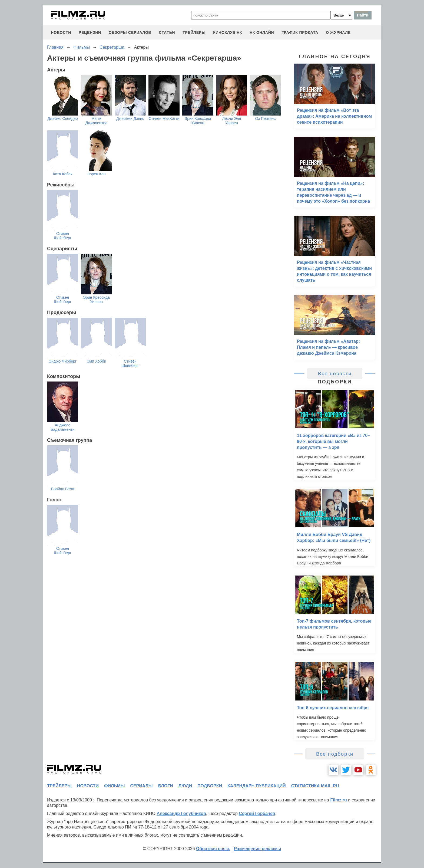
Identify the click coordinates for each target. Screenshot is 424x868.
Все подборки (335, 754)
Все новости (335, 374)
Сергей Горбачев (257, 813)
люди (185, 786)
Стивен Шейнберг (63, 236)
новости (61, 32)
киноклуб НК (228, 32)
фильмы (114, 786)
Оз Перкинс (266, 119)
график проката (300, 32)
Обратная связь (213, 849)
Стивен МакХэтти (164, 119)
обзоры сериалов (130, 32)
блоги (165, 786)
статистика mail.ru (315, 786)
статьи (167, 32)
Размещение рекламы (258, 849)
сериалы (141, 786)
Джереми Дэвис (130, 119)
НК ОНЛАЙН (262, 32)
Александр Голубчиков (181, 813)
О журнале (338, 32)
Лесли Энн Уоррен (232, 121)
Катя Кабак (63, 174)
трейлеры (194, 32)
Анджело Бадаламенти (62, 427)
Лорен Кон (97, 174)
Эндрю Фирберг (63, 361)
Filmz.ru (338, 800)
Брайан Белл (63, 489)
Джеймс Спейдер (62, 119)
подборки (210, 786)
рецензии (90, 32)
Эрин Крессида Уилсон (198, 121)
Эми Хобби (96, 361)
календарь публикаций (257, 786)
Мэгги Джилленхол (96, 121)
